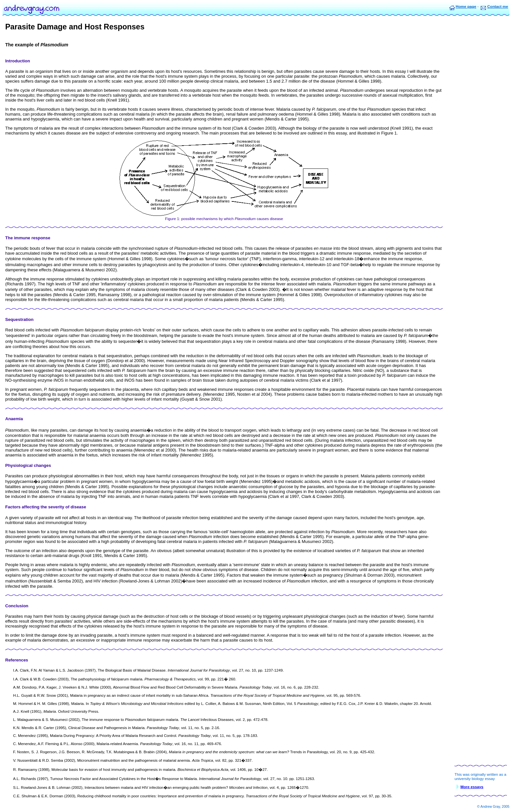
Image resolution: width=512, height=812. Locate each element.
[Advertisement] (481, 120)
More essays (472, 787)
